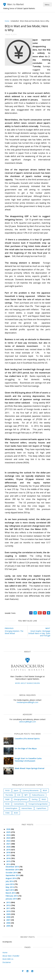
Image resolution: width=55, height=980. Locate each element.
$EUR (46, 796)
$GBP (8, 805)
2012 (9, 911)
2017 (9, 861)
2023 (9, 843)
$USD (8, 796)
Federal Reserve (39, 800)
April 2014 (11, 895)
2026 (9, 835)
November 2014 (13, 875)
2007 (9, 925)
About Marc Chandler (11, 961)
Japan (17, 796)
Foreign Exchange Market (39, 809)
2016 (9, 864)
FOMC (8, 818)
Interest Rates (28, 814)
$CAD (8, 809)
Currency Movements (31, 796)
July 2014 (10, 886)
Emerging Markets (21, 805)
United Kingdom (12, 814)
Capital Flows (42, 814)
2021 (9, 849)
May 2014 (11, 892)
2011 (9, 914)
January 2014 (12, 904)
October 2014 (12, 878)
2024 (9, 840)
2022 (9, 846)
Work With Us (8, 964)
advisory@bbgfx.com (28, 727)
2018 (9, 858)
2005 (9, 931)
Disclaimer (7, 968)
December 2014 (13, 872)
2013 (9, 908)
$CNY (17, 818)
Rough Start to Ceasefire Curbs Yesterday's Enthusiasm (29, 765)
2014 (9, 869)
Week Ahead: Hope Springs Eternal (30, 774)
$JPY (27, 800)
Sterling (35, 805)
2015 (9, 867)
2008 (9, 922)
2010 (9, 916)
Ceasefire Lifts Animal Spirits (28, 744)
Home (8, 21)
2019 (9, 855)
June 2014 (11, 889)
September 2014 (14, 881)
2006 (9, 928)
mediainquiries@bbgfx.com (27, 708)
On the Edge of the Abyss (26, 754)
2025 (9, 837)
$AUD (45, 805)
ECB (20, 800)
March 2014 (12, 898)
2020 (9, 852)
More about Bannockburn (27, 688)
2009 (9, 919)
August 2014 (12, 884)
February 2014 (13, 901)
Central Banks (20, 809)
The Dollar (10, 800)
